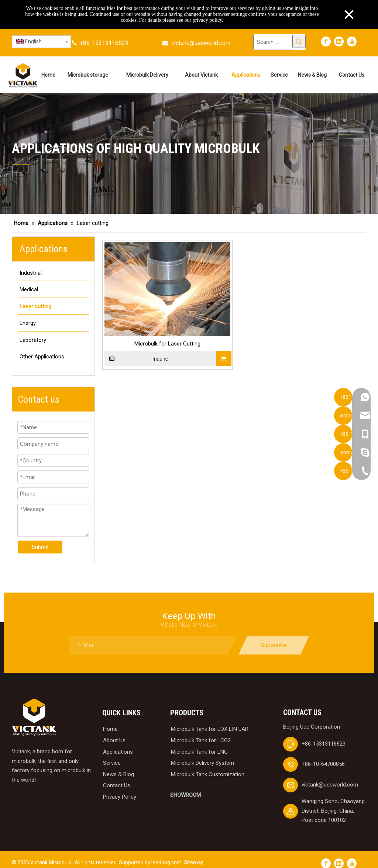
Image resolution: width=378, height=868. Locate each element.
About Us (114, 733)
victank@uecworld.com (201, 43)
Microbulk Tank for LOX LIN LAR (210, 721)
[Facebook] (326, 41)
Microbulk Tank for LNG (199, 744)
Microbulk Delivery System (202, 755)
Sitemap (194, 855)
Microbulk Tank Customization (208, 767)
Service (112, 755)
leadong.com (166, 855)
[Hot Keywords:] (299, 41)
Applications (118, 744)
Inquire (136, 358)
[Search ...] (273, 42)
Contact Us (117, 778)
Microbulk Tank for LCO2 (201, 733)
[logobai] (34, 710)
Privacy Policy (120, 789)
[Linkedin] (339, 41)
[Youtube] (352, 41)
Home (110, 721)
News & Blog (118, 767)
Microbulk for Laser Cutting (167, 344)
